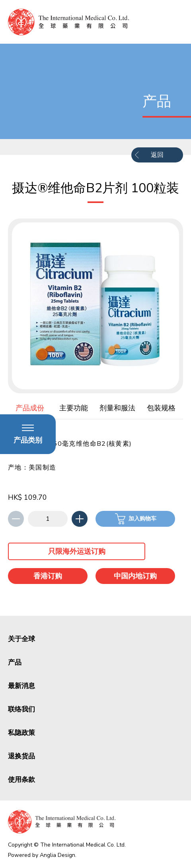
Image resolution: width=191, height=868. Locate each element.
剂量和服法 (117, 408)
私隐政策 (21, 733)
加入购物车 (142, 519)
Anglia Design (57, 855)
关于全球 (21, 639)
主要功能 (74, 408)
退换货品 (21, 756)
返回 (157, 155)
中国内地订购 (135, 576)
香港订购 (48, 576)
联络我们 (21, 709)
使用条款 (21, 780)
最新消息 (21, 686)
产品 (15, 662)
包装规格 (161, 408)
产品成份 (30, 408)
